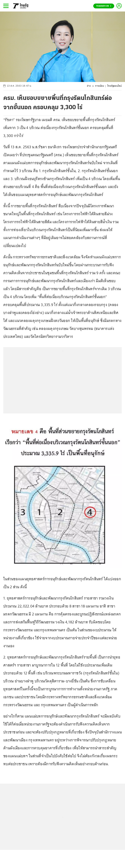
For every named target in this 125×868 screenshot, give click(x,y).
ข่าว (89, 86)
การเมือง (100, 86)
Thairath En (104, 6)
